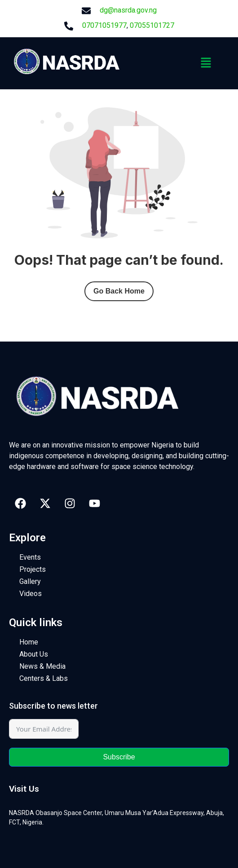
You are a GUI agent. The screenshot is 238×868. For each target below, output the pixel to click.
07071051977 (104, 25)
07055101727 (152, 25)
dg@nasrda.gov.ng (128, 10)
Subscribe (119, 757)
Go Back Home (119, 291)
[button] (206, 63)
